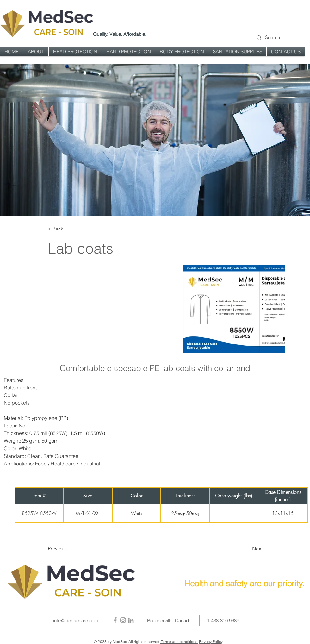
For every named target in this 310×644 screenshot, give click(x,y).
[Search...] (281, 38)
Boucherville (160, 620)
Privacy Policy (211, 642)
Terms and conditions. (179, 642)
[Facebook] (115, 620)
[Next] (242, 549)
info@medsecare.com (76, 620)
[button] (75, 52)
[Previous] (73, 549)
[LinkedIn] (131, 620)
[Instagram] (123, 620)
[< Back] (69, 229)
